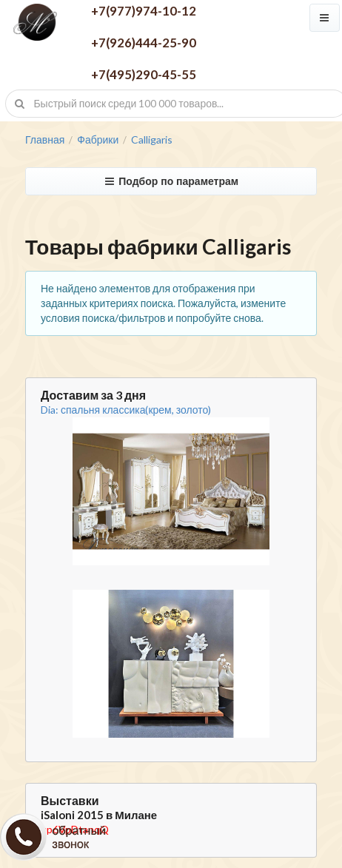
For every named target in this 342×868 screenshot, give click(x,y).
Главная (45, 140)
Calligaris (152, 140)
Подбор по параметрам (171, 181)
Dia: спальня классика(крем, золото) (126, 410)
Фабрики (98, 140)
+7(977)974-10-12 (144, 11)
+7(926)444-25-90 (144, 43)
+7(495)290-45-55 (144, 74)
